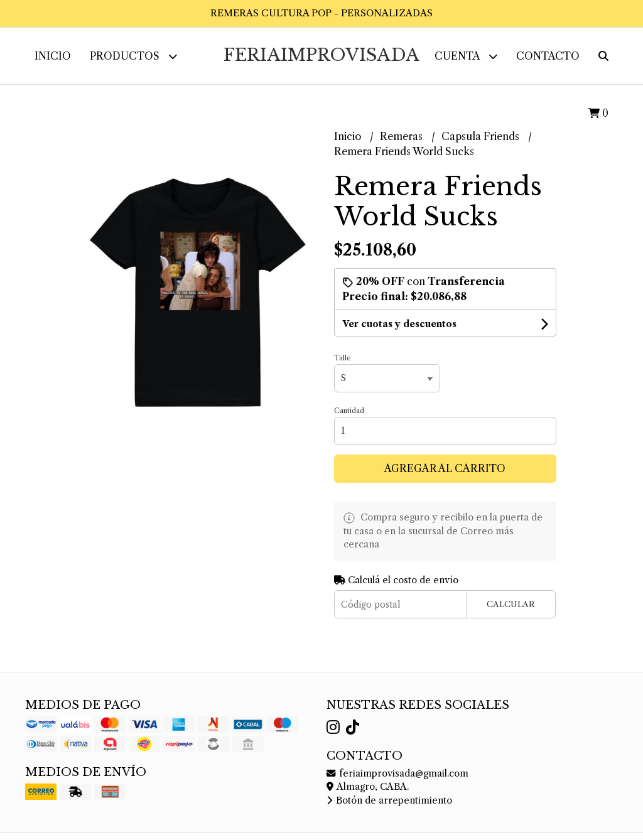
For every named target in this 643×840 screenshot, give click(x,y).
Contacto (548, 56)
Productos (133, 56)
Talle (342, 358)
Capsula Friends (482, 136)
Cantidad (349, 411)
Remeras (403, 136)
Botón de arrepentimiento (389, 800)
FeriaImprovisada (321, 55)
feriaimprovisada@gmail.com (397, 773)
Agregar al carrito (445, 468)
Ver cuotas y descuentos (399, 324)
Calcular (511, 604)
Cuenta (466, 56)
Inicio (53, 56)
